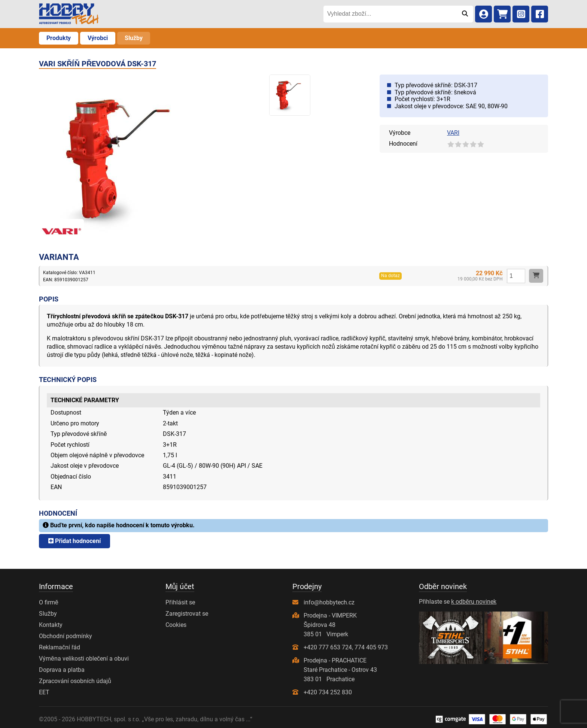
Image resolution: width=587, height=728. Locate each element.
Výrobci (98, 38)
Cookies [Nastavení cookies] (176, 625)
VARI (453, 133)
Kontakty (51, 625)
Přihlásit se (180, 602)
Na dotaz (390, 276)
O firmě (49, 602)
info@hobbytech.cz (329, 602)
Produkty (59, 38)
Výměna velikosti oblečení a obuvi (84, 659)
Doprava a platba (62, 670)
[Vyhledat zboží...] (390, 14)
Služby (134, 38)
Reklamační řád (60, 647)
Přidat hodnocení (74, 541)
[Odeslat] (465, 14)
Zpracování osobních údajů (75, 681)
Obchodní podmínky (66, 636)
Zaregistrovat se (187, 614)
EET (44, 692)
